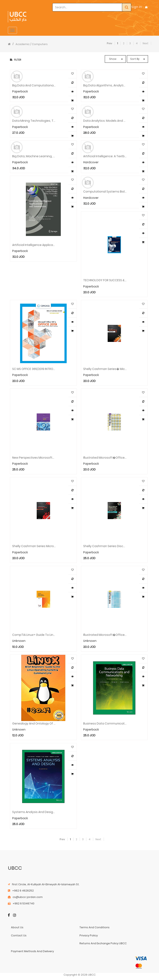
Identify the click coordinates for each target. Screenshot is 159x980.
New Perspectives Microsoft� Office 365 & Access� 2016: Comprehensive (34, 458)
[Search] (127, 7)
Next (146, 43)
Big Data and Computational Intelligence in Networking (34, 85)
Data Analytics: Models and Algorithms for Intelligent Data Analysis (105, 121)
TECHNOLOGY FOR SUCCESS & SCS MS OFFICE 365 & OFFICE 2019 (105, 280)
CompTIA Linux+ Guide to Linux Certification (34, 635)
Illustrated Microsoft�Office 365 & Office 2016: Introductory (105, 635)
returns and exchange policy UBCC (103, 943)
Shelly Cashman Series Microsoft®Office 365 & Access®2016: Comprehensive (34, 546)
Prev (110, 43)
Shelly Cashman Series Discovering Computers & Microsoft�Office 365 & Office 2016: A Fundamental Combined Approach (105, 546)
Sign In (137, 7)
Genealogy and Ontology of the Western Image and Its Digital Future (34, 724)
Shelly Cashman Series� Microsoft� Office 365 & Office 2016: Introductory (105, 369)
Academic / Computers (32, 44)
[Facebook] (9, 916)
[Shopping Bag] (146, 7)
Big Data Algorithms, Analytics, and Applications (105, 85)
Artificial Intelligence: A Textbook (105, 156)
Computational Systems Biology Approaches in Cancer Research (105, 192)
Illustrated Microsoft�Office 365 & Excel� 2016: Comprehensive (105, 458)
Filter (16, 60)
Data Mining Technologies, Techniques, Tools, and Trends (34, 121)
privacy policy (89, 935)
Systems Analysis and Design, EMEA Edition (34, 812)
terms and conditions (95, 927)
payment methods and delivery (32, 951)
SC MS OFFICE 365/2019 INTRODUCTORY (34, 369)
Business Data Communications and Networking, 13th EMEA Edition (105, 724)
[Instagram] (15, 916)
